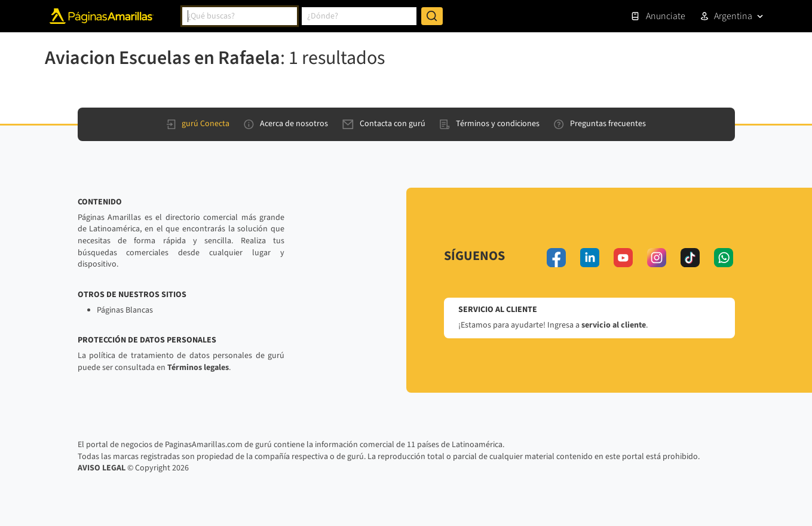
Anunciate (658, 16)
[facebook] (556, 258)
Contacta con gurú (384, 124)
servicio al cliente (614, 325)
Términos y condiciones (490, 124)
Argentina (733, 16)
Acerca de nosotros (286, 124)
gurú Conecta (198, 124)
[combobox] (240, 16)
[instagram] (657, 258)
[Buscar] (432, 16)
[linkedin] (590, 258)
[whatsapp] (724, 258)
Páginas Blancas (125, 310)
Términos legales (198, 368)
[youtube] (623, 258)
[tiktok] (690, 258)
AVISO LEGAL (102, 468)
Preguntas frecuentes (600, 124)
